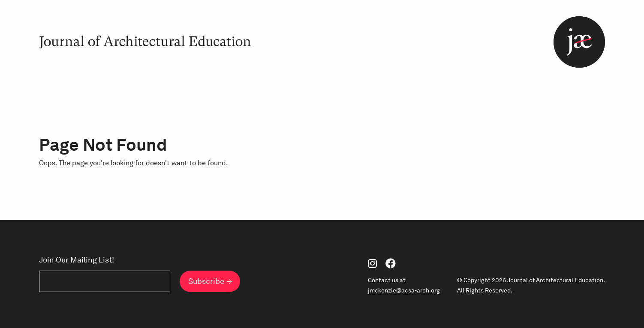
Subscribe (206, 281)
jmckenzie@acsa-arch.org (404, 290)
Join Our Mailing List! (77, 260)
